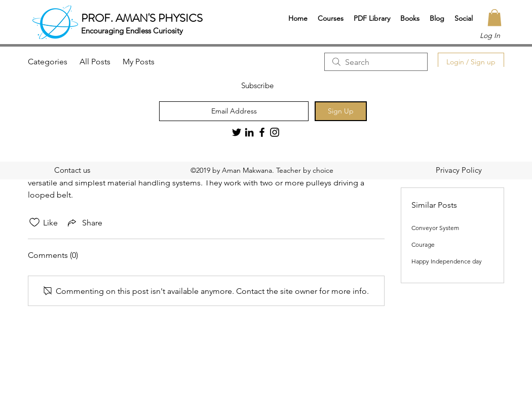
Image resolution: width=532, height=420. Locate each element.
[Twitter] (237, 132)
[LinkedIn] (249, 132)
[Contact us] (72, 170)
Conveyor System (435, 228)
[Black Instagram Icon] (275, 132)
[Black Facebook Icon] (262, 132)
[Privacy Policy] (459, 170)
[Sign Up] (341, 111)
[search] (376, 62)
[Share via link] (84, 222)
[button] (331, 18)
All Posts (95, 62)
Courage (423, 244)
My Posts (139, 62)
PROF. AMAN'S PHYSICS (142, 18)
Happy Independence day (447, 261)
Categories (48, 62)
